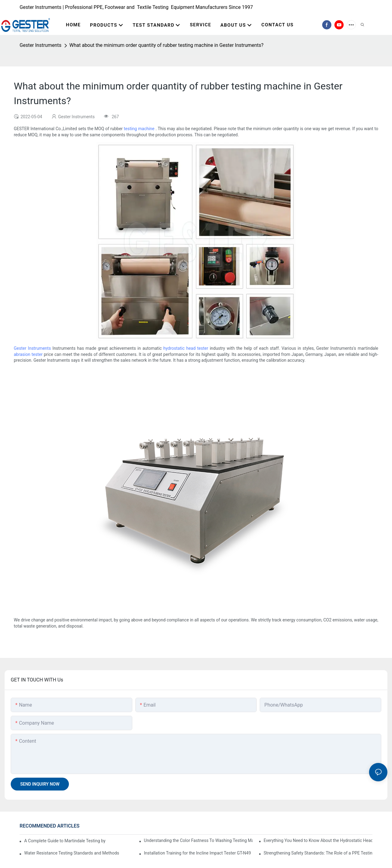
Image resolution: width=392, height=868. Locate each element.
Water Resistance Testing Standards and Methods (72, 853)
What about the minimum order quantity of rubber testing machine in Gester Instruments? (167, 45)
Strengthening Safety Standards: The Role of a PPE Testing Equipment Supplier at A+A (318, 853)
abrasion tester (28, 354)
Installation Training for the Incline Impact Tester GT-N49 (198, 853)
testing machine (139, 129)
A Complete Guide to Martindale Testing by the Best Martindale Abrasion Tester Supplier (65, 841)
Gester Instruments (41, 45)
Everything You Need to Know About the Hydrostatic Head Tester (318, 840)
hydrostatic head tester (186, 348)
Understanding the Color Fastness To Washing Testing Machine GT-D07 (198, 840)
